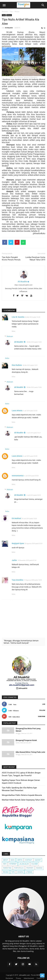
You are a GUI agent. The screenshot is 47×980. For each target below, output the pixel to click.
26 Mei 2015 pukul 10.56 (34, 387)
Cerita (20, 860)
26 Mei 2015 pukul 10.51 (30, 365)
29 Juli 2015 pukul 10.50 (29, 519)
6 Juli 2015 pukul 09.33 (34, 495)
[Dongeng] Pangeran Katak (26, 740)
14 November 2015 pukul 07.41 (27, 560)
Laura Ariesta (17, 411)
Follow (42, 710)
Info (5, 864)
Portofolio (19, 868)
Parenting (7, 868)
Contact (29, 860)
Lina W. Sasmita (18, 317)
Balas (13, 331)
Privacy (18, 978)
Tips (4, 15)
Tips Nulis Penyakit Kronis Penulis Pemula (11, 259)
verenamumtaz (18, 476)
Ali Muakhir (19, 342)
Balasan (10, 336)
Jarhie (14, 560)
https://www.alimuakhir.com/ (23, 285)
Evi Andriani (16, 518)
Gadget (38, 860)
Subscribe (42, 716)
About (6, 860)
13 (44, 28)
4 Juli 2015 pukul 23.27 (34, 433)
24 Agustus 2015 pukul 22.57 (34, 544)
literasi (29, 872)
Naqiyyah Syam (18, 543)
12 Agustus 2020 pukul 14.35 (33, 580)
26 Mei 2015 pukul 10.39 (33, 317)
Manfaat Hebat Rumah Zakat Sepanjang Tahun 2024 (23, 800)
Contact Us (41, 978)
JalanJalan (24, 864)
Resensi (39, 868)
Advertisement (29, 978)
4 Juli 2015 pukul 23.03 (30, 411)
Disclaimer (9, 978)
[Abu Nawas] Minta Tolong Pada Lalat (30, 752)
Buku (13, 860)
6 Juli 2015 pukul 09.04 (31, 476)
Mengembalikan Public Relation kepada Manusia (22, 795)
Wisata (9, 15)
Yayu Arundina (18, 580)
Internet (13, 864)
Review (6, 872)
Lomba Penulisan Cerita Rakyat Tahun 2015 (35, 259)
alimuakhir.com (24, 975)
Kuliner (35, 864)
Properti (30, 868)
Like (44, 704)
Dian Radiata (17, 365)
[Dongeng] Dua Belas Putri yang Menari (28, 730)
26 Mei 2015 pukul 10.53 (34, 342)
